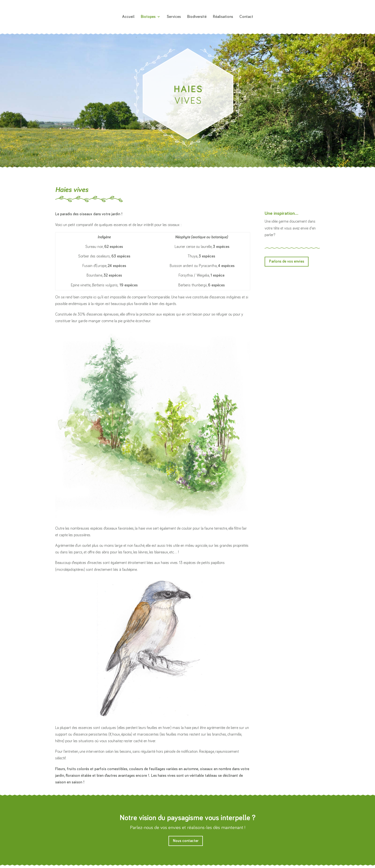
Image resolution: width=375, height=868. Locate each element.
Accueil (128, 17)
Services (174, 17)
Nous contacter (186, 841)
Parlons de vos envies (287, 261)
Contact (246, 17)
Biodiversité (197, 17)
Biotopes (148, 17)
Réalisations (223, 17)
